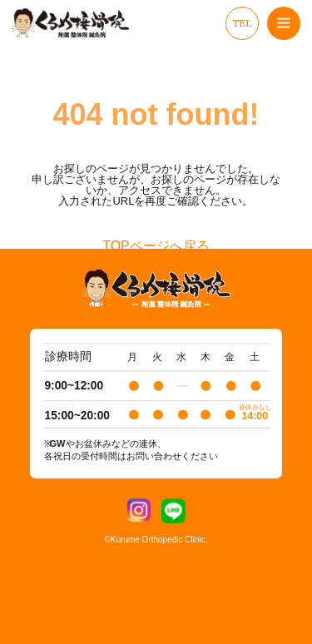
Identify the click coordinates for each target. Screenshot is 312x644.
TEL (242, 23)
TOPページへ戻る (156, 246)
